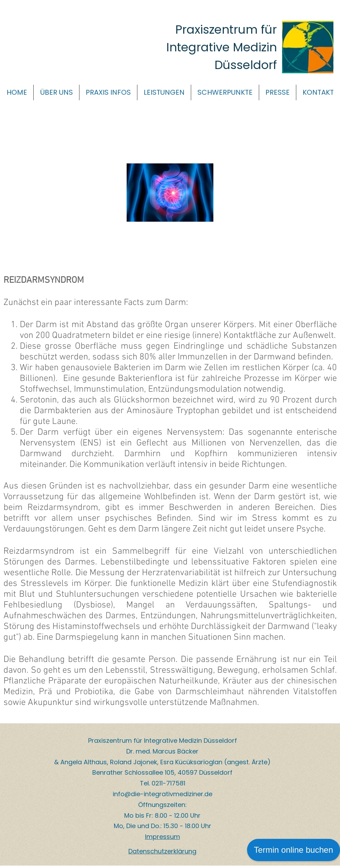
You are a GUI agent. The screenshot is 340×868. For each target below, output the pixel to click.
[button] (56, 92)
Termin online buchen (294, 850)
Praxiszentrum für (226, 29)
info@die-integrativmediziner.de (163, 794)
